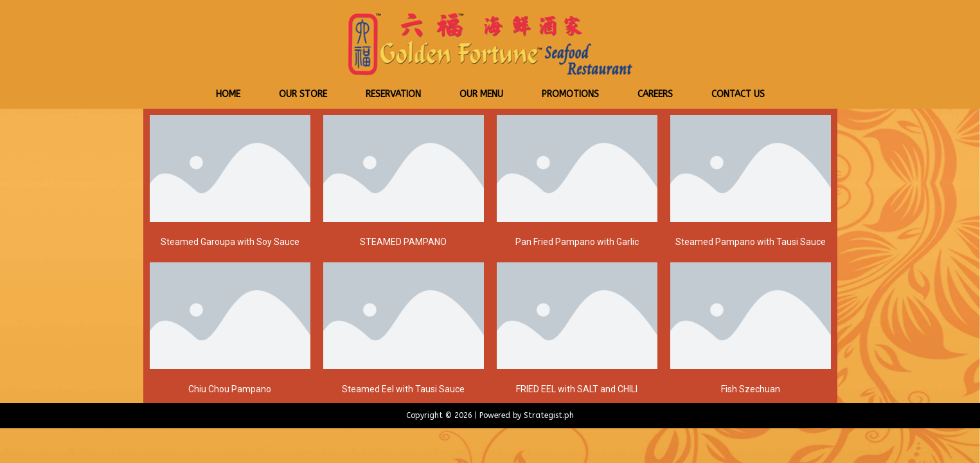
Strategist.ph (549, 415)
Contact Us (738, 94)
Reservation (393, 94)
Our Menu (481, 94)
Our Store (303, 94)
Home (228, 94)
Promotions (570, 94)
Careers (655, 94)
